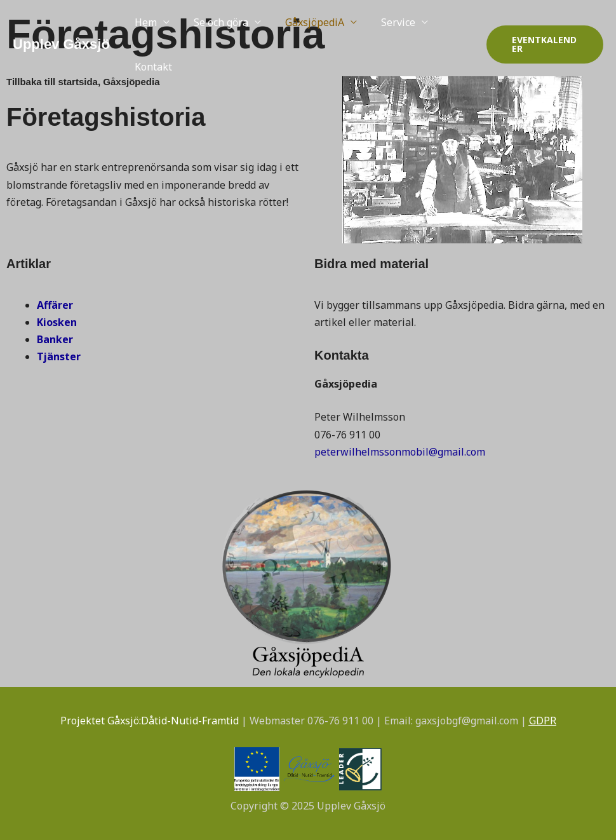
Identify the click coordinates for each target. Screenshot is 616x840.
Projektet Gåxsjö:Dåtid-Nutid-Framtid (150, 721)
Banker (55, 339)
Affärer (55, 305)
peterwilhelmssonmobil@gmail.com (400, 452)
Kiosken (57, 322)
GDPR (543, 721)
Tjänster (59, 356)
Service (385, 22)
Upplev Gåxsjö (61, 44)
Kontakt (151, 67)
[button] (543, 44)
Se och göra (215, 22)
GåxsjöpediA (305, 22)
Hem (144, 22)
